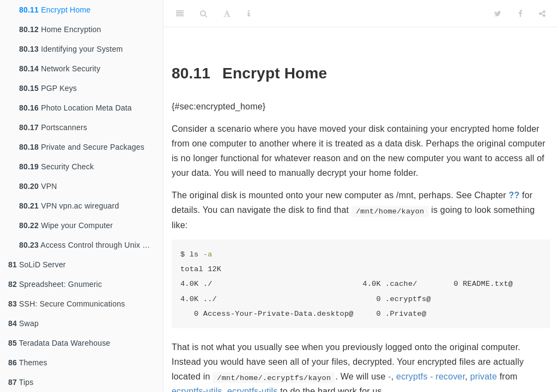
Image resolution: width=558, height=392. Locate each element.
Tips (21, 382)
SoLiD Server (37, 265)
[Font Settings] (227, 14)
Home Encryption (60, 29)
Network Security (60, 69)
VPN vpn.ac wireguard (69, 206)
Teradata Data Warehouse (59, 343)
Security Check (56, 167)
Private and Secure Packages (82, 147)
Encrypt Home (55, 10)
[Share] (542, 14)
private (484, 376)
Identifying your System (71, 49)
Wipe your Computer (66, 225)
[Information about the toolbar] (249, 14)
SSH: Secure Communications (66, 304)
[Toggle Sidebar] (180, 14)
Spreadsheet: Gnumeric (55, 284)
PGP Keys (48, 88)
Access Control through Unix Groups (91, 245)
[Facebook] (520, 14)
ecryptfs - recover (430, 376)
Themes (28, 363)
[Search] (204, 14)
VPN (38, 186)
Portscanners (53, 127)
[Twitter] (498, 14)
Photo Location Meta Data (75, 108)
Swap (23, 323)
